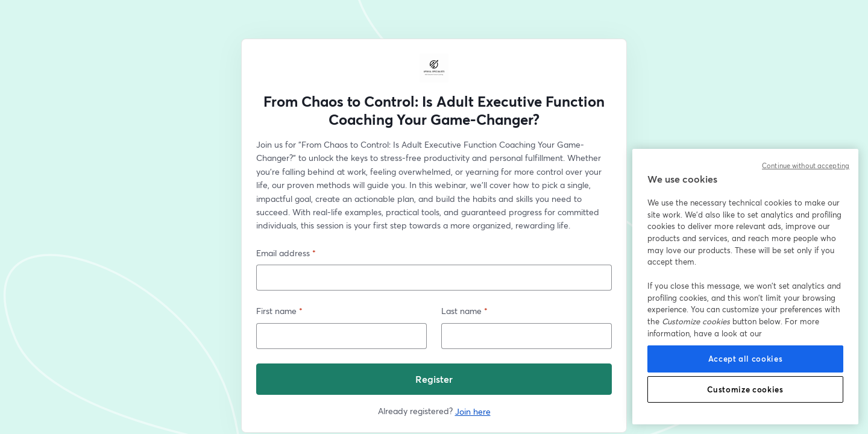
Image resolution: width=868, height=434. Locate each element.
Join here (473, 411)
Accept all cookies (746, 359)
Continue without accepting (806, 166)
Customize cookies (745, 389)
